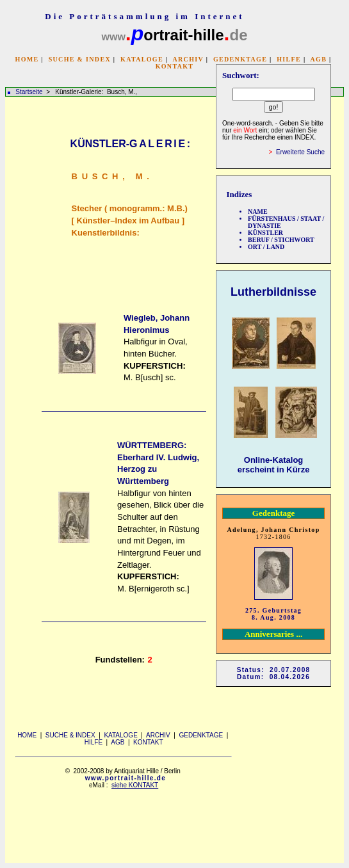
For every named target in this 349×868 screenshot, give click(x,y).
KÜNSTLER (265, 233)
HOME (27, 59)
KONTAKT (175, 66)
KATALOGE (142, 59)
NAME (258, 212)
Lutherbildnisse (273, 292)
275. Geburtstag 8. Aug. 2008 (273, 614)
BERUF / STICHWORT (281, 240)
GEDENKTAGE (240, 59)
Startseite (29, 92)
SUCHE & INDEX (80, 59)
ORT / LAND (266, 247)
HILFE (289, 59)
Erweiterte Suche (300, 152)
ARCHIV (188, 59)
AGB (319, 59)
